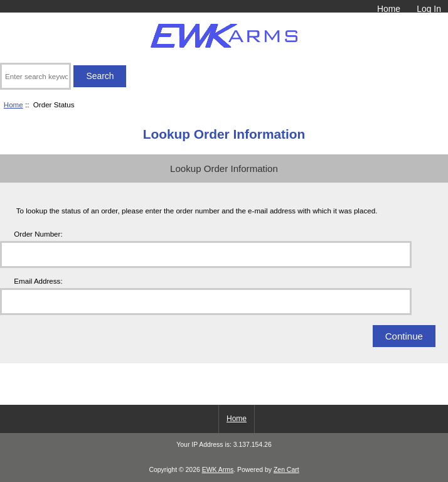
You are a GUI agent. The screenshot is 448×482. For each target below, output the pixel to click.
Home (389, 9)
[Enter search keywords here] (35, 76)
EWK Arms (218, 470)
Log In (429, 9)
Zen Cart (286, 470)
